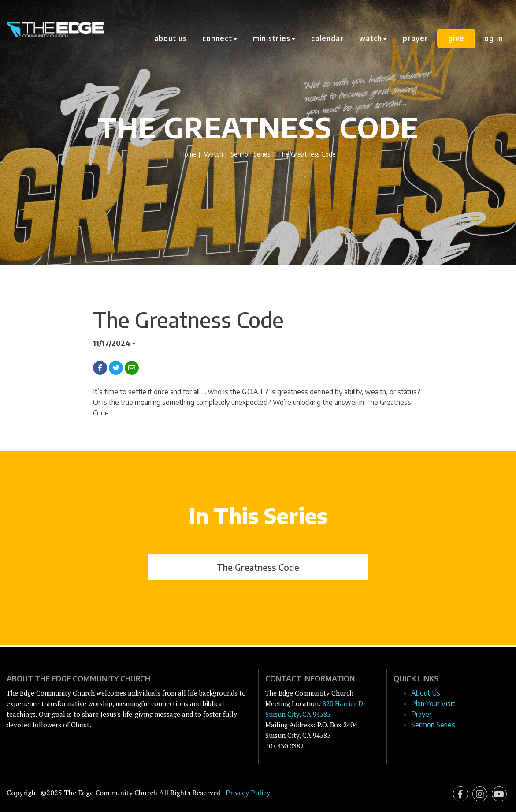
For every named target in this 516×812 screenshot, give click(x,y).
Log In (492, 38)
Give (456, 38)
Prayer (416, 38)
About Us (171, 38)
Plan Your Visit (433, 703)
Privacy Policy (248, 793)
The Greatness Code (258, 567)
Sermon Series (250, 154)
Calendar (327, 38)
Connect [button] (220, 38)
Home (188, 154)
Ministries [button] (274, 38)
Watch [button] (373, 38)
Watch (213, 154)
